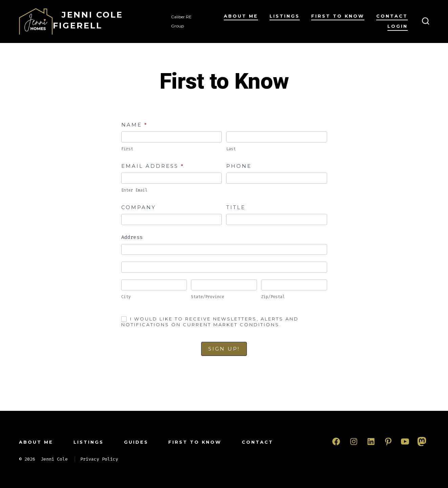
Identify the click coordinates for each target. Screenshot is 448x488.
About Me (241, 16)
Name (134, 125)
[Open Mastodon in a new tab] (422, 441)
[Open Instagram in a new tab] (354, 441)
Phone (239, 166)
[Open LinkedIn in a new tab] (371, 441)
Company (138, 207)
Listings (285, 16)
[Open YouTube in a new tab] (405, 441)
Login (398, 26)
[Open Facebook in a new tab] (336, 441)
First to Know (338, 16)
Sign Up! (224, 349)
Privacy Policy (99, 459)
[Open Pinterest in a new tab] (388, 441)
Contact (392, 16)
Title (236, 207)
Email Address (153, 166)
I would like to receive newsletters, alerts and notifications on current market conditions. (210, 322)
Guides (136, 442)
